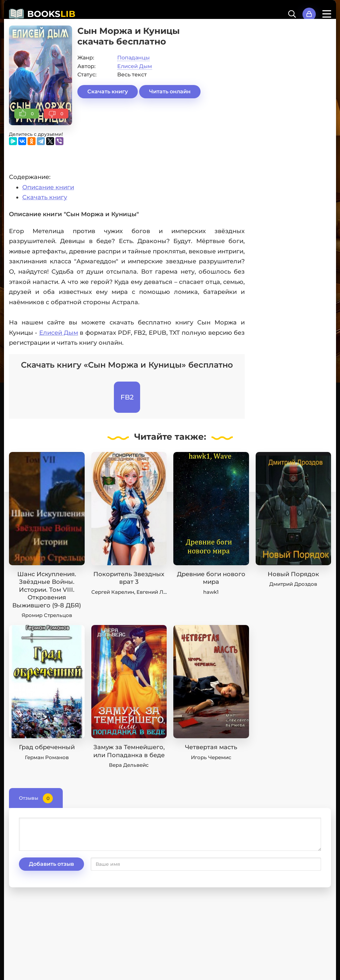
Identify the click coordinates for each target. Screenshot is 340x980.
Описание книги (48, 187)
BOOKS (51, 14)
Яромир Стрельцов (47, 615)
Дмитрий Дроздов (293, 584)
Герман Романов (47, 757)
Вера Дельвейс (129, 765)
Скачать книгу (108, 91)
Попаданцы (133, 58)
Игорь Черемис (211, 757)
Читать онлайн (170, 91)
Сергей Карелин (113, 592)
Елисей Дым (135, 66)
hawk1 (211, 592)
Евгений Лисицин (160, 592)
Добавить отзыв (51, 864)
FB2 (127, 397)
